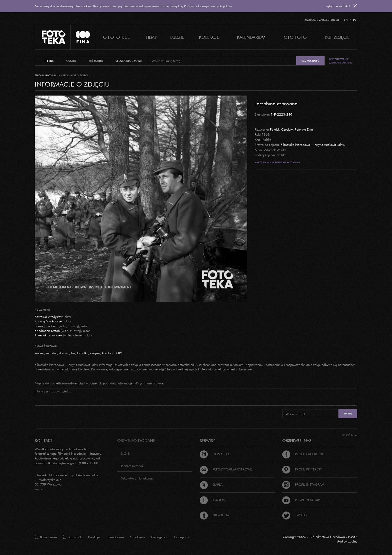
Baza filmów (46, 537)
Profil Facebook (303, 454)
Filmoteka (215, 454)
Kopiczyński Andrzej (49, 321)
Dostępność (182, 537)
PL (355, 20)
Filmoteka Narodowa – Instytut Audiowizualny (312, 145)
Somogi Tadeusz (46, 326)
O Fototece (116, 37)
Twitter (295, 515)
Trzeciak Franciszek (48, 335)
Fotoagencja (160, 537)
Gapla (211, 484)
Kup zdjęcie (337, 37)
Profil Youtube (301, 500)
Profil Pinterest (302, 469)
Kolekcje (209, 37)
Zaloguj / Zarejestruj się (322, 20)
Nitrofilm (214, 515)
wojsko (39, 353)
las (73, 353)
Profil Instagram (303, 484)
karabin (107, 353)
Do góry (349, 435)
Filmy (151, 37)
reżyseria (96, 61)
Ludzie (177, 37)
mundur (51, 353)
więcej (39, 489)
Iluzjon (212, 500)
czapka (95, 353)
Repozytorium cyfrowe (226, 469)
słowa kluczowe (129, 61)
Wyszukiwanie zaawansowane (340, 61)
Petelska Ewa (304, 129)
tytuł (49, 61)
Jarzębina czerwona (276, 103)
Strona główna (45, 75)
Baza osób (72, 537)
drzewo (64, 353)
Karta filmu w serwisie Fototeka (277, 162)
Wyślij (348, 414)
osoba (71, 61)
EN (346, 20)
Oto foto (295, 37)
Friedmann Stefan (47, 331)
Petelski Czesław (281, 129)
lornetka (83, 353)
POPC (119, 353)
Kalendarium (251, 37)
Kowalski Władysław (49, 317)
